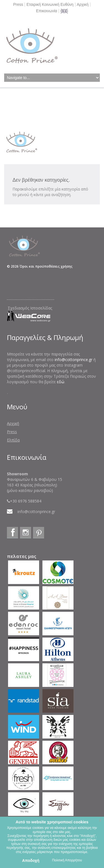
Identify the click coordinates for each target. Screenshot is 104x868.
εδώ (61, 382)
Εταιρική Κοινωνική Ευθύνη (50, 4)
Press (18, 4)
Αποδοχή (31, 861)
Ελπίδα (13, 440)
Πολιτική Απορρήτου (67, 860)
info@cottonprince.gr (73, 360)
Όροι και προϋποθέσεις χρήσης (46, 266)
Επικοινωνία (47, 11)
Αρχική (83, 4)
